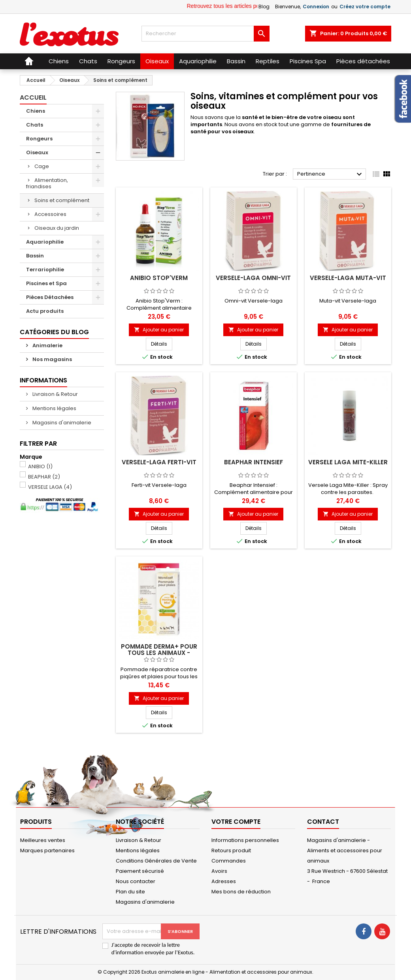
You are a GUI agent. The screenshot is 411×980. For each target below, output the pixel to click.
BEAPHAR (44, 477)
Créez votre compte (365, 7)
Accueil (33, 97)
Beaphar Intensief (254, 462)
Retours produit (231, 850)
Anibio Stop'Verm (159, 278)
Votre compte (236, 822)
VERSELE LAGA (50, 487)
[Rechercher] (205, 34)
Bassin (35, 256)
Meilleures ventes (43, 840)
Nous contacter (136, 881)
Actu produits (45, 311)
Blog (264, 7)
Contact (323, 822)
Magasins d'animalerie (61, 423)
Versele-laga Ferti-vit (159, 462)
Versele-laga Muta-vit (348, 278)
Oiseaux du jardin (57, 228)
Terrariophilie (45, 270)
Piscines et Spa (46, 283)
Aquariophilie (45, 242)
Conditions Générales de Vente (156, 861)
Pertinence (331, 174)
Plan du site (130, 892)
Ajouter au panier (159, 330)
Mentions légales (54, 408)
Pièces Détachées (50, 297)
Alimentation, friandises (47, 183)
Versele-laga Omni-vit (253, 278)
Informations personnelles (245, 840)
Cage (42, 166)
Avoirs (219, 871)
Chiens (36, 111)
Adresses (224, 881)
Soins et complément (62, 200)
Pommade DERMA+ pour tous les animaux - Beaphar (159, 653)
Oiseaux (37, 152)
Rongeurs (39, 139)
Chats (35, 125)
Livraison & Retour (55, 394)
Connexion (316, 7)
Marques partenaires (47, 850)
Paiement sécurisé (140, 871)
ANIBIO (40, 466)
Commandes (229, 861)
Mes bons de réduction (241, 892)
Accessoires (50, 214)
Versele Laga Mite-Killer (348, 462)
